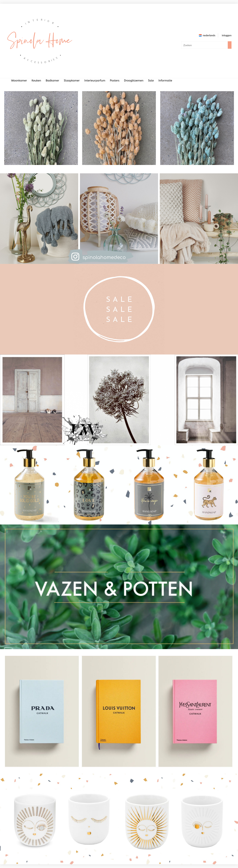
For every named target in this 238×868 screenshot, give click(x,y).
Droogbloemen (134, 81)
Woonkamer (19, 81)
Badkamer (52, 81)
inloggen (227, 35)
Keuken (36, 81)
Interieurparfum (95, 81)
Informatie (165, 81)
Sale (151, 81)
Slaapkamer (72, 81)
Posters (115, 81)
